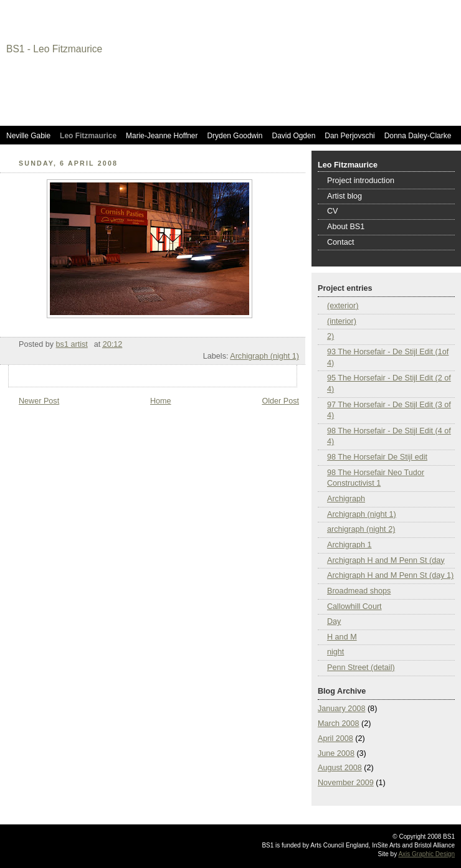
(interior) (342, 321)
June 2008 (336, 753)
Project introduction (361, 181)
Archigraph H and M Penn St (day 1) (390, 575)
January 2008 (341, 709)
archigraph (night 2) (361, 529)
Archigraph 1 (349, 545)
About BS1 (346, 227)
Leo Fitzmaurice (88, 136)
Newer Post (39, 401)
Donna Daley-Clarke (418, 136)
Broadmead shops (359, 591)
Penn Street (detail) (361, 668)
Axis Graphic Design (426, 854)
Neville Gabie (28, 136)
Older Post (280, 401)
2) (330, 336)
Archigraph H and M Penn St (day (386, 560)
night (335, 652)
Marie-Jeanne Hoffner (162, 136)
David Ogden (294, 136)
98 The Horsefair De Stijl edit (377, 457)
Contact (340, 242)
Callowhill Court (354, 606)
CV (333, 211)
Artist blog (345, 196)
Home (161, 401)
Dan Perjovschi (349, 136)
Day (334, 621)
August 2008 (340, 768)
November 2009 (346, 783)
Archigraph (346, 499)
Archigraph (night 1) (264, 356)
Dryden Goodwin (235, 136)
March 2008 (339, 724)
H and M (342, 637)
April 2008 (335, 738)
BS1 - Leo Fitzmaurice (54, 49)
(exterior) (343, 306)
